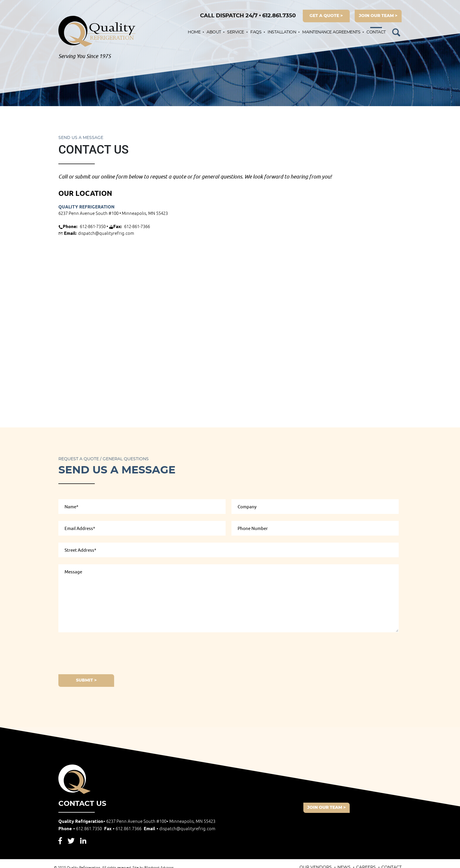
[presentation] (103, 652)
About (214, 32)
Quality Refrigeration (86, 207)
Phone (81, 829)
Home (194, 32)
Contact (376, 32)
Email (180, 829)
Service (236, 32)
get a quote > (326, 16)
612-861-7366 (137, 227)
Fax (123, 829)
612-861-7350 (93, 227)
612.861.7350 (248, 16)
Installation (282, 32)
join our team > (378, 16)
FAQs (256, 32)
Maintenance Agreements (331, 32)
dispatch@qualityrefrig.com (106, 233)
